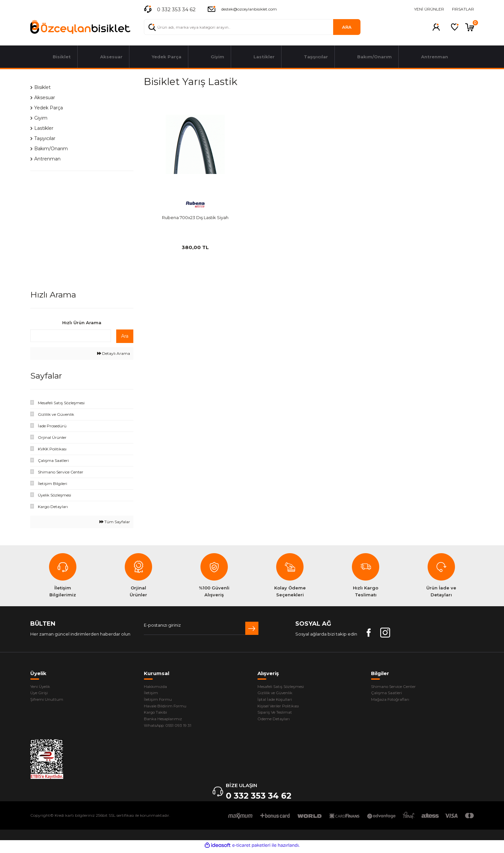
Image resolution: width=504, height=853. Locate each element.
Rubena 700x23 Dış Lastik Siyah (195, 217)
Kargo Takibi (157, 715)
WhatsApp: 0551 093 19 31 (170, 728)
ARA (347, 27)
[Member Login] (436, 27)
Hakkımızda (157, 687)
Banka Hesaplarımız (165, 722)
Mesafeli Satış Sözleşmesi (285, 687)
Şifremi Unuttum (48, 701)
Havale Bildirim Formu (167, 708)
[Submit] (252, 628)
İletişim (151, 694)
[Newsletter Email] (201, 628)
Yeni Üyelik (42, 687)
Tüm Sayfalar (115, 522)
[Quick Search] (71, 336)
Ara (125, 336)
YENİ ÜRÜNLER (429, 9)
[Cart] (470, 27)
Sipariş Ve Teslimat (277, 715)
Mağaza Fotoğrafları (393, 701)
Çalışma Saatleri (388, 694)
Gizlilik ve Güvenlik (277, 694)
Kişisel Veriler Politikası (281, 708)
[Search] (252, 27)
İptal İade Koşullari (277, 701)
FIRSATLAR (463, 9)
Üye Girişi (40, 694)
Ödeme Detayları (276, 722)
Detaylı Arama (114, 353)
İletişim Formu (159, 701)
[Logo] (80, 27)
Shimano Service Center (397, 687)
